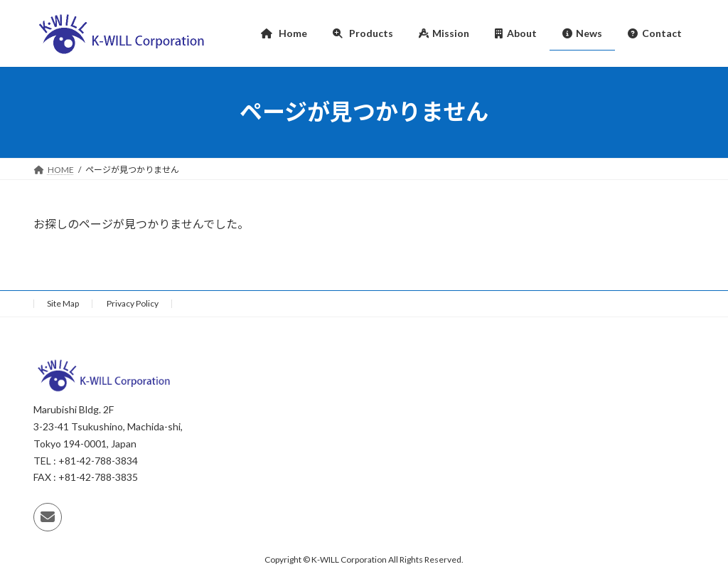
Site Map (63, 303)
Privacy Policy (133, 303)
